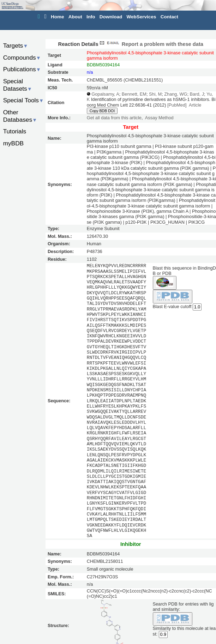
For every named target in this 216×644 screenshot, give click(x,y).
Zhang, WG (176, 94)
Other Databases (20, 116)
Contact (169, 17)
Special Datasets (18, 85)
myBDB (13, 143)
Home (58, 17)
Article (195, 105)
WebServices (142, 17)
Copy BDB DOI (102, 111)
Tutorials (15, 131)
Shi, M (155, 94)
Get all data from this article (114, 118)
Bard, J (197, 94)
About (75, 17)
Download (111, 17)
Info (91, 17)
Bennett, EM (134, 94)
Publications (22, 69)
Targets (16, 46)
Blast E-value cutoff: (173, 306)
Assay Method (159, 118)
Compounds (22, 58)
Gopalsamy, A (105, 94)
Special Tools (24, 100)
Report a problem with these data (151, 44)
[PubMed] (177, 105)
